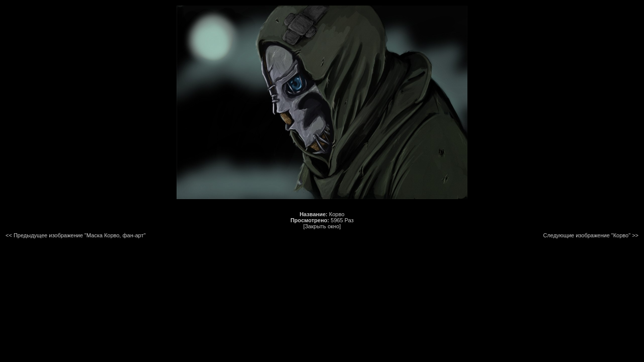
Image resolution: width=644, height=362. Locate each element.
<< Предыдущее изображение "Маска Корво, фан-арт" (75, 235)
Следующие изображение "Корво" (587, 235)
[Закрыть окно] (322, 226)
